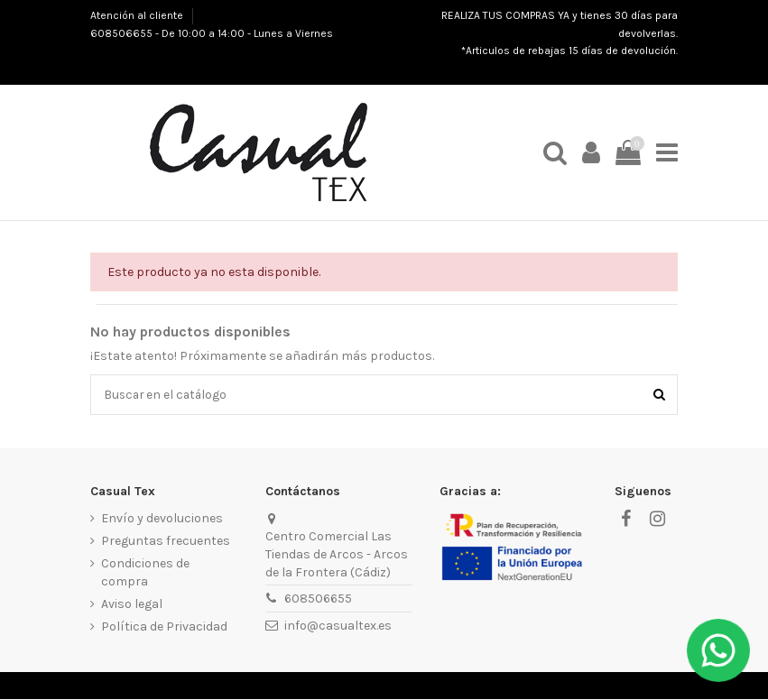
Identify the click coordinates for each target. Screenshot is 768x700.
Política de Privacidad (164, 627)
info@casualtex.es (338, 626)
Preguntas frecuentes (166, 542)
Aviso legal (132, 605)
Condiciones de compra (145, 573)
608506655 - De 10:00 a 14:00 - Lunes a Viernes (212, 33)
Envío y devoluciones (162, 519)
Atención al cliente (138, 15)
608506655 (318, 599)
